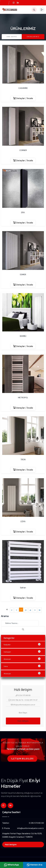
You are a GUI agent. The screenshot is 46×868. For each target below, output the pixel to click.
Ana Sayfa (12, 37)
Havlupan (22, 652)
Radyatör (22, 644)
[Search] (20, 623)
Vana (22, 666)
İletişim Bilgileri (22, 759)
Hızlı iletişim (23, 721)
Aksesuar (22, 659)
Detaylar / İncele (23, 98)
